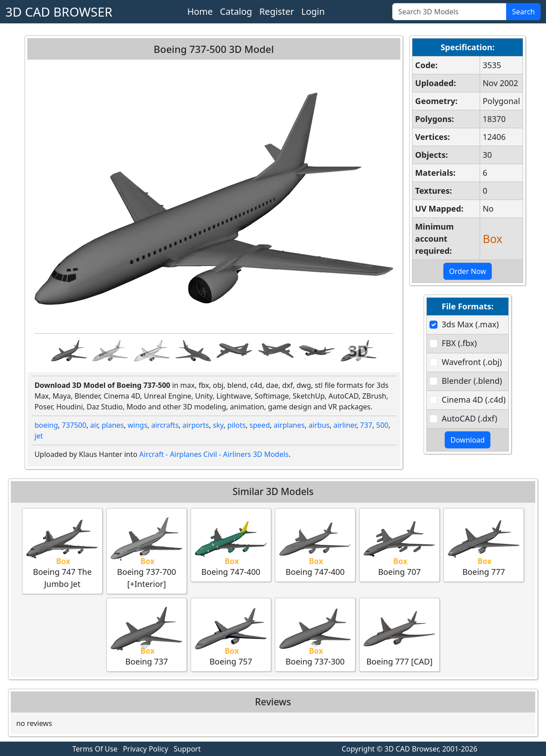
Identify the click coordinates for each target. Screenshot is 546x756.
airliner (345, 425)
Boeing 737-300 (315, 634)
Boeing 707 (399, 545)
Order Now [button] (468, 271)
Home (200, 11)
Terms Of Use (95, 749)
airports (196, 425)
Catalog (236, 11)
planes (113, 425)
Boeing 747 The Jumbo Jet (62, 551)
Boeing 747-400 (231, 545)
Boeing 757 (231, 634)
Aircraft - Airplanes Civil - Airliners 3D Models (214, 454)
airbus (319, 425)
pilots (236, 425)
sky (218, 425)
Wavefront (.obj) (472, 362)
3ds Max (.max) (470, 324)
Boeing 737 (147, 634)
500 (382, 425)
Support (187, 749)
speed (260, 425)
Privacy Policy (145, 749)
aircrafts (165, 425)
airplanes (289, 425)
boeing (46, 425)
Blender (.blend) (472, 381)
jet (39, 436)
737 (366, 425)
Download (468, 440)
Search (523, 12)
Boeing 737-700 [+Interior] (147, 551)
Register (277, 11)
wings (138, 425)
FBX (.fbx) (459, 343)
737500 (74, 425)
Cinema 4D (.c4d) (474, 400)
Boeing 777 (484, 545)
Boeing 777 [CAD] (399, 634)
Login (313, 11)
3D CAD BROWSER (59, 12)
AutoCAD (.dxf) (469, 418)
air (94, 425)
